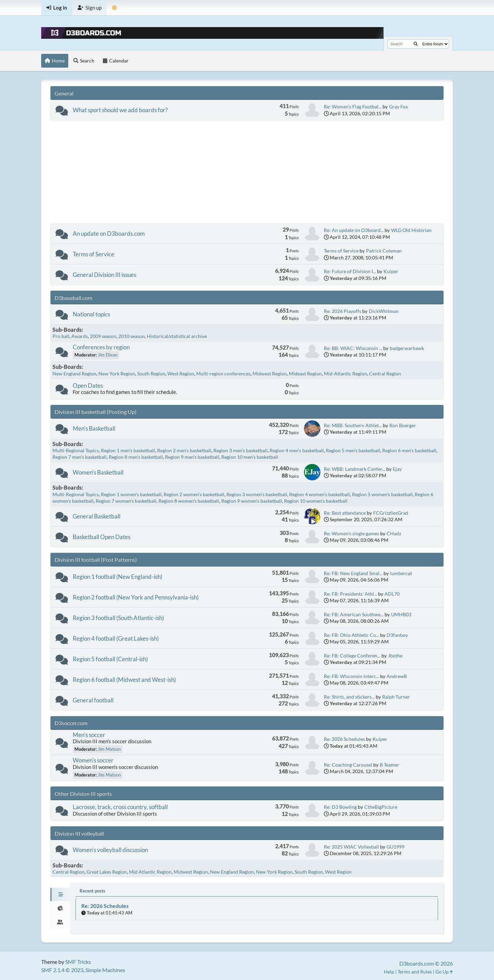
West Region (181, 374)
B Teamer (390, 765)
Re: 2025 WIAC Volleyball (351, 847)
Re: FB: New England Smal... (353, 573)
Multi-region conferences (223, 374)
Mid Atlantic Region (150, 872)
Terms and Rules (415, 972)
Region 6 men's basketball (409, 450)
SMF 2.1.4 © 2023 (62, 970)
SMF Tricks (78, 962)
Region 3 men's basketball (240, 450)
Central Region (385, 374)
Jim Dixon (108, 355)
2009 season (103, 336)
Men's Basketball (94, 428)
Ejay (397, 469)
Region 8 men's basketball (136, 457)
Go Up (444, 972)
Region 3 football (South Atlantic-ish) (118, 618)
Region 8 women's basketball (189, 501)
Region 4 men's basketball (297, 450)
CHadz (394, 533)
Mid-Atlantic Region (345, 374)
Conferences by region (101, 347)
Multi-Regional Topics (76, 450)
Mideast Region (305, 374)
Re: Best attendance (345, 513)
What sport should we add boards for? (120, 110)
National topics (91, 314)
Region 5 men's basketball (353, 450)
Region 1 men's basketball (128, 450)
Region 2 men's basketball (184, 450)
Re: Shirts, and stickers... (349, 697)
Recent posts (92, 891)
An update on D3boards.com (109, 234)
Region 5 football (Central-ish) (110, 659)
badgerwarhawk (407, 348)
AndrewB (397, 676)
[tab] (60, 895)
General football (93, 700)
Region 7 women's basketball (126, 501)
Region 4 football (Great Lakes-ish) (116, 638)
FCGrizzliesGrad (391, 513)
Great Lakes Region (107, 872)
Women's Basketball (98, 472)
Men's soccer (89, 735)
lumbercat (401, 573)
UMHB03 (401, 614)
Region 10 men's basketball (250, 457)
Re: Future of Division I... (350, 271)
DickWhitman (384, 311)
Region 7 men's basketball (80, 457)
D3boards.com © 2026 (426, 963)
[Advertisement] (247, 172)
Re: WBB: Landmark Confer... (355, 469)
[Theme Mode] (114, 8)
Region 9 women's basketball (252, 501)
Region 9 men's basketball (192, 457)
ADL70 (392, 594)
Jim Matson (109, 749)
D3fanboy (397, 635)
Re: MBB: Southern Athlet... (353, 425)
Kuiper (391, 271)
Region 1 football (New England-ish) (117, 577)
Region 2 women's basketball (194, 494)
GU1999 (396, 847)
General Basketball (97, 516)
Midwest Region (270, 374)
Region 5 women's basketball (382, 494)
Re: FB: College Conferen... (352, 656)
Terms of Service (93, 254)
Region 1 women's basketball (131, 494)
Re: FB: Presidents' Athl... (350, 594)
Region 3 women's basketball (257, 494)
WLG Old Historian (411, 230)
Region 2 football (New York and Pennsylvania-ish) (136, 597)
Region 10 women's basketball (316, 501)
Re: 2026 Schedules (344, 739)
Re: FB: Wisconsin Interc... (351, 676)
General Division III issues (104, 275)
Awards (80, 336)
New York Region (117, 374)
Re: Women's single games (351, 533)
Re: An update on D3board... (354, 230)
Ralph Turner (396, 697)
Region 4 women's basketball (320, 494)
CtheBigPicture (381, 807)
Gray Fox (398, 107)
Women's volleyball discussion (110, 850)
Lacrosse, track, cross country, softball (120, 807)
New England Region (74, 374)
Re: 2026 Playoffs (343, 311)
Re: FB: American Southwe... (354, 614)
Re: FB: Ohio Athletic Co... (351, 635)
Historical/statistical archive (177, 336)
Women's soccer (93, 760)
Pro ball (61, 336)
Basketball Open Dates (102, 537)
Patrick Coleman (384, 251)
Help (389, 972)
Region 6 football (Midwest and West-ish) (124, 680)
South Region (151, 374)
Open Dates (88, 386)
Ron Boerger (403, 425)
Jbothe (395, 656)
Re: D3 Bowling (340, 807)
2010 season (132, 336)
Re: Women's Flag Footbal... (353, 107)
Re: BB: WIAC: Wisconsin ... (353, 348)
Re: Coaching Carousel (348, 765)
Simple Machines (105, 970)
